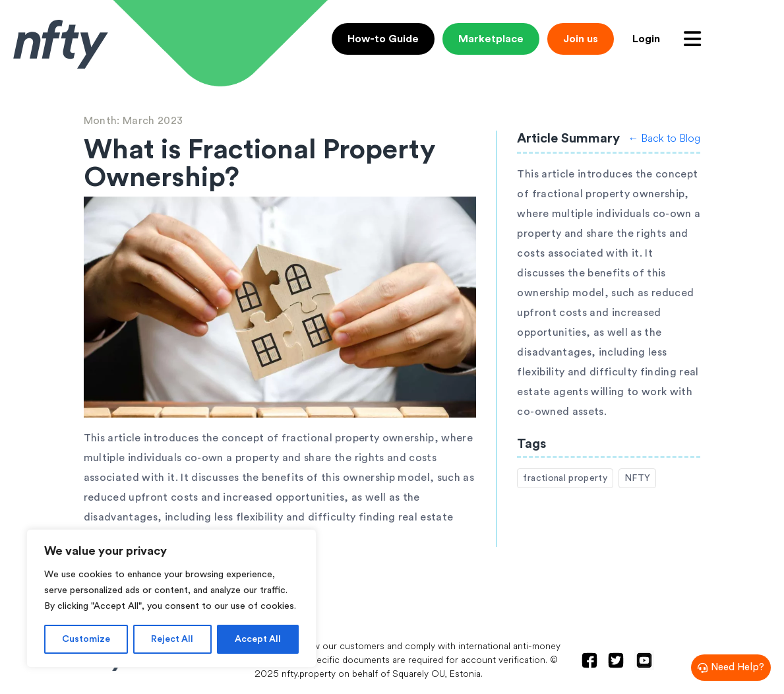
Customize (86, 639)
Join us (581, 39)
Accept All (258, 639)
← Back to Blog (664, 138)
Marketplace (491, 39)
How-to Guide (383, 39)
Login (646, 39)
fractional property (565, 478)
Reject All (172, 639)
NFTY (637, 478)
